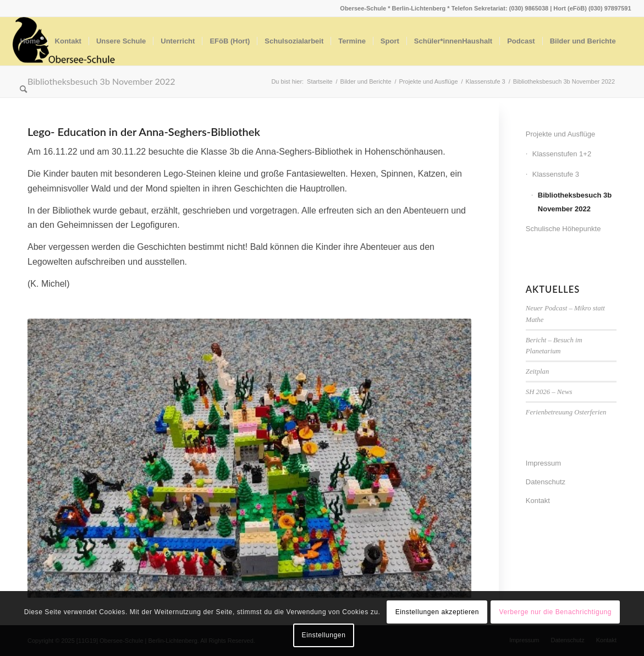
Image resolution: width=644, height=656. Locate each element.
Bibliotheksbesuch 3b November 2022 (575, 202)
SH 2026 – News (549, 392)
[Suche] (23, 90)
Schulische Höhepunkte (563, 229)
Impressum (543, 463)
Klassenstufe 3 (556, 174)
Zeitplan (538, 371)
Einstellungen (324, 635)
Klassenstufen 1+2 (562, 154)
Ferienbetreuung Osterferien (566, 412)
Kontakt (538, 501)
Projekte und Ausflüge (560, 134)
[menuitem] (30, 41)
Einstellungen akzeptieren (437, 612)
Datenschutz (546, 482)
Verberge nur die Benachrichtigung (555, 612)
